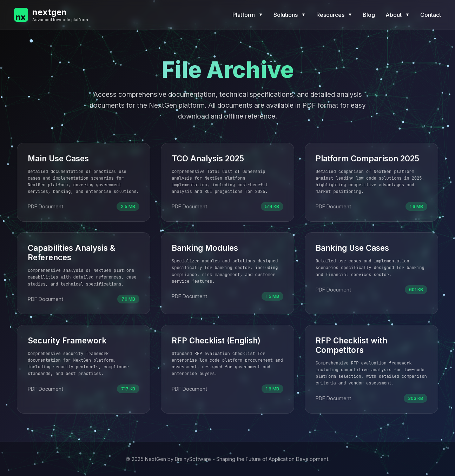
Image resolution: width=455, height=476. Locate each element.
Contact (431, 15)
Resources (334, 15)
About (398, 15)
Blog (369, 15)
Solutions (290, 15)
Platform (248, 15)
